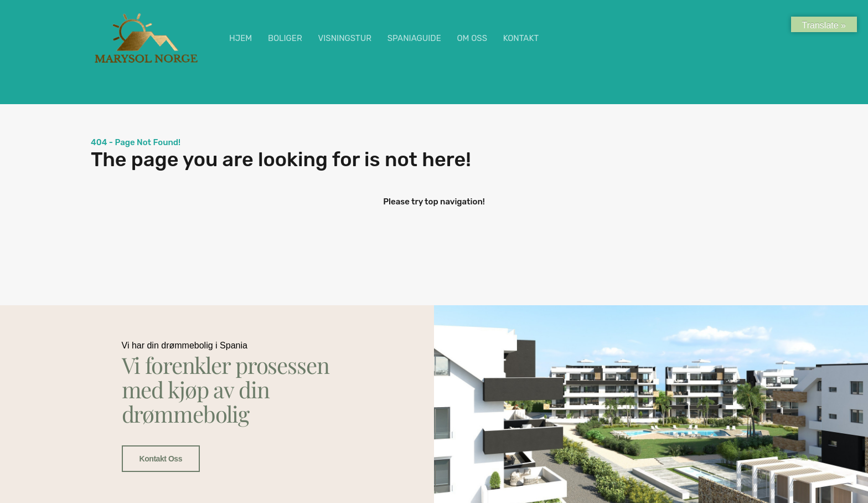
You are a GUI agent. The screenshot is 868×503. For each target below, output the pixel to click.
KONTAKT (521, 38)
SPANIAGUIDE (414, 38)
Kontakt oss (161, 459)
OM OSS (472, 38)
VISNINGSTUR (345, 38)
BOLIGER (285, 38)
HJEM (241, 38)
